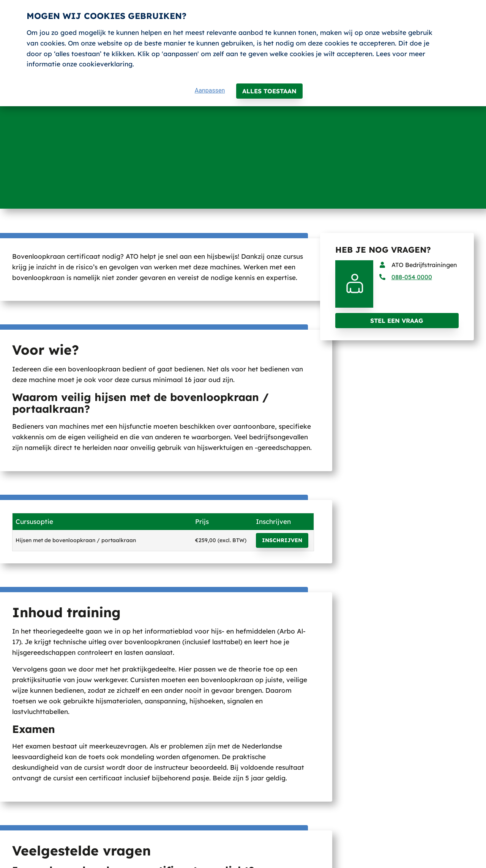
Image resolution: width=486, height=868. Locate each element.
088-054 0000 (412, 277)
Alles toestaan (269, 91)
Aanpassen (210, 90)
